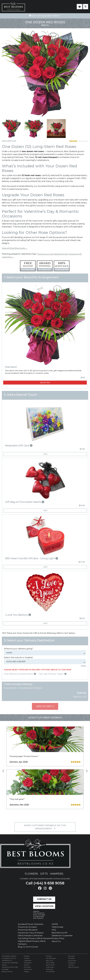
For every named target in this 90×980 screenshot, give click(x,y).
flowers (31, 874)
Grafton (27, 958)
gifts (44, 874)
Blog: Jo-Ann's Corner (28, 947)
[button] (45, 445)
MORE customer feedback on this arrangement (45, 827)
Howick (27, 965)
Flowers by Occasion (27, 927)
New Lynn (50, 960)
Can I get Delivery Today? (53, 674)
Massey (26, 971)
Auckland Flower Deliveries (31, 924)
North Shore (50, 965)
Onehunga (50, 967)
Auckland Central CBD (10, 967)
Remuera (71, 956)
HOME (55, 924)
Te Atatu (71, 965)
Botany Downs (7, 971)
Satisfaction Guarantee (62, 935)
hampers (57, 874)
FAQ (54, 930)
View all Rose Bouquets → (15, 248)
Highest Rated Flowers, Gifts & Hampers (32, 943)
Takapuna (72, 963)
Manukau (27, 967)
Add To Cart (45, 706)
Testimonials (57, 927)
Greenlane (28, 960)
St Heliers (71, 958)
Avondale (5, 969)
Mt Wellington (51, 958)
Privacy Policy (58, 938)
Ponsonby (50, 969)
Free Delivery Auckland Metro (20, 674)
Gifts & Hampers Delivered (30, 935)
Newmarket (50, 963)
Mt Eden (49, 956)
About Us (56, 941)
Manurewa (28, 969)
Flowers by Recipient (28, 930)
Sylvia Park (72, 960)
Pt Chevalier (50, 971)
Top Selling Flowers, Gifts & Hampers (35, 938)
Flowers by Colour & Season (31, 933)
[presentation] (3, 771)
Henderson (28, 963)
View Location (44, 906)
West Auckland (73, 967)
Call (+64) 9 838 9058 (45, 883)
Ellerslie (27, 956)
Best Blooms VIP (60, 933)
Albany (4, 965)
